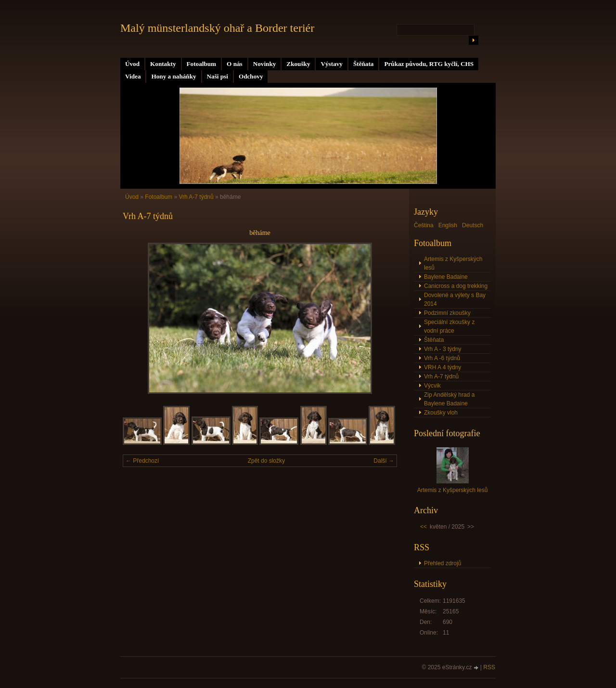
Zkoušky (298, 64)
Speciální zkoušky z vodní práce (449, 326)
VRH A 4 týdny (443, 367)
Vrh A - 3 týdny (443, 349)
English (448, 225)
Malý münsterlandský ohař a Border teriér (217, 28)
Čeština (424, 225)
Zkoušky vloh (441, 413)
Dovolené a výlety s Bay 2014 (455, 299)
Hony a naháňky (173, 76)
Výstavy (331, 64)
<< (423, 527)
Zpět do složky (266, 461)
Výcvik (432, 386)
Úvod (132, 64)
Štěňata (364, 64)
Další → (384, 461)
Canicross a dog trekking (456, 286)
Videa (133, 76)
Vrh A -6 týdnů (442, 358)
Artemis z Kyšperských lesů (453, 263)
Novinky (265, 64)
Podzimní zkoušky (447, 313)
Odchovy (251, 76)
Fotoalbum (202, 64)
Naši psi (218, 76)
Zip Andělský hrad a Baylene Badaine (449, 399)
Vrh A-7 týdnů (196, 197)
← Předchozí (142, 461)
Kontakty (163, 64)
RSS (489, 667)
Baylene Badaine (446, 277)
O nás (235, 64)
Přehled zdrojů (443, 563)
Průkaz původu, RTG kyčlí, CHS (429, 64)
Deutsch (473, 225)
